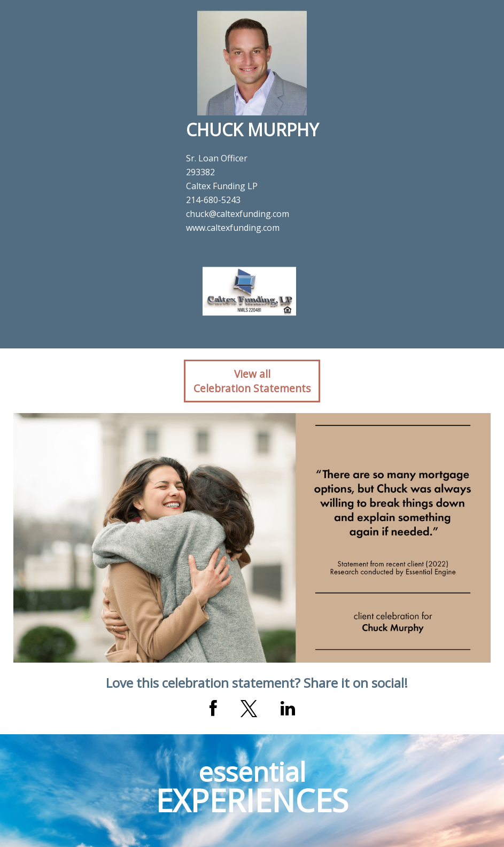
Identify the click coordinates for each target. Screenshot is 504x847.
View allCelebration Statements (252, 381)
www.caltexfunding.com (233, 228)
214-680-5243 (213, 200)
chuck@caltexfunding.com (238, 214)
